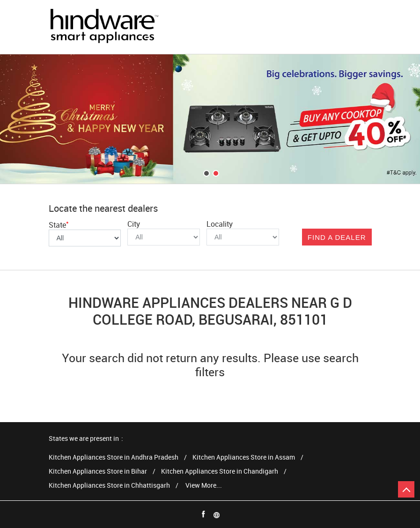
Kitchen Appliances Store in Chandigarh (220, 472)
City (134, 224)
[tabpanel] (210, 119)
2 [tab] (215, 172)
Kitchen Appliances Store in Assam (244, 457)
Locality (220, 224)
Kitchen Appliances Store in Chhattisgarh (109, 486)
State (59, 225)
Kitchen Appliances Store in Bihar (98, 472)
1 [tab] (206, 172)
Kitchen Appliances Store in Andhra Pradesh (114, 457)
